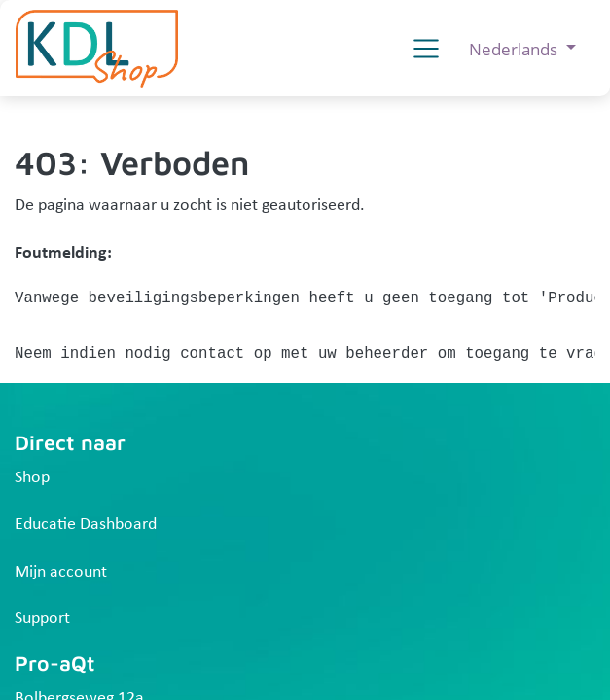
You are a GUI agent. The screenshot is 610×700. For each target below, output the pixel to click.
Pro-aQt (55, 663)
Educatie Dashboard (86, 525)
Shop (32, 478)
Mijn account (61, 572)
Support (42, 619)
